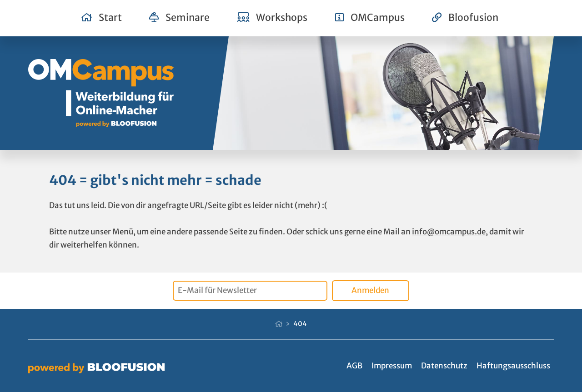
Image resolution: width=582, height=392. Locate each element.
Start (101, 17)
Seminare (179, 17)
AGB (354, 366)
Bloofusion (465, 17)
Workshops (273, 17)
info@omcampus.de (449, 232)
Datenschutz (444, 366)
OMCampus (370, 17)
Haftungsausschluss (513, 366)
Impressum (392, 366)
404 (300, 324)
